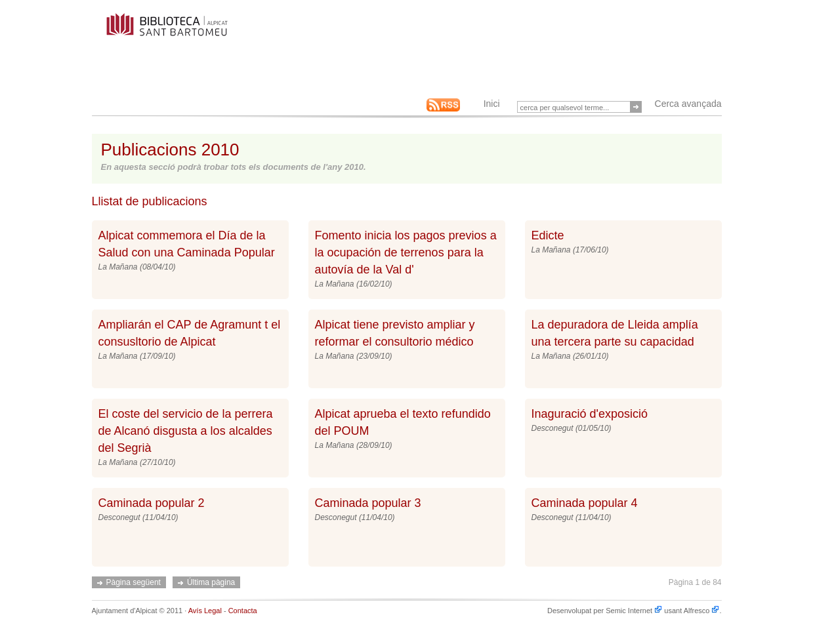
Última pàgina (211, 582)
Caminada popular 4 (585, 503)
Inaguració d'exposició (590, 414)
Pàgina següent (134, 582)
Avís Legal (205, 611)
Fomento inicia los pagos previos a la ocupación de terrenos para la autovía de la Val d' (406, 252)
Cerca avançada (688, 104)
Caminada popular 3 (368, 503)
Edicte (548, 235)
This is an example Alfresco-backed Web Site (198, 31)
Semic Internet (634, 611)
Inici (492, 104)
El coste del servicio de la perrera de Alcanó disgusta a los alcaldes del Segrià (186, 431)
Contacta (243, 611)
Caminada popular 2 (152, 503)
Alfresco (702, 611)
